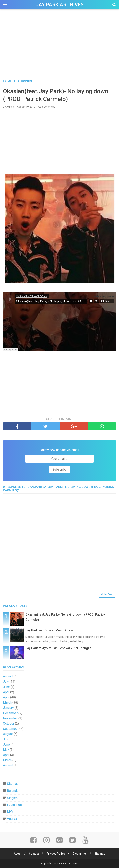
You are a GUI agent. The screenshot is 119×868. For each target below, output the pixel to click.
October (9, 723)
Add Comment (46, 107)
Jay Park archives (60, 5)
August (8, 676)
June (6, 687)
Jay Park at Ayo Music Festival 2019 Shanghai (59, 648)
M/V (10, 812)
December (10, 713)
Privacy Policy (56, 854)
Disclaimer (80, 854)
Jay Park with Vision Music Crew (49, 630)
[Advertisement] (59, 45)
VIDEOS (13, 819)
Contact (34, 854)
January (8, 708)
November (10, 718)
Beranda (13, 791)
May (6, 750)
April (6, 692)
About (18, 854)
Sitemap (13, 784)
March (7, 703)
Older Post (107, 594)
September (11, 729)
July (6, 682)
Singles (12, 798)
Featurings (14, 805)
